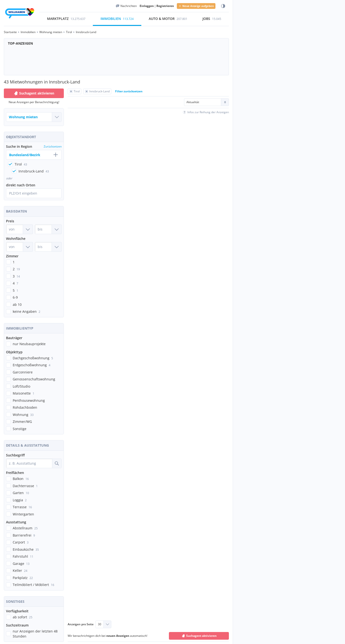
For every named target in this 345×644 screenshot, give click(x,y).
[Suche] (57, 463)
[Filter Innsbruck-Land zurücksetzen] (97, 91)
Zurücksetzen (53, 146)
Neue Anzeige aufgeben (196, 6)
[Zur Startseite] (20, 14)
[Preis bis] (48, 229)
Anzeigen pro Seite (81, 624)
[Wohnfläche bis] (48, 247)
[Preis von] (19, 229)
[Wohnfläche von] (19, 247)
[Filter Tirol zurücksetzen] (74, 91)
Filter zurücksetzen (129, 91)
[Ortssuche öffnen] (34, 193)
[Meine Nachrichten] (126, 6)
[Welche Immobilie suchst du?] (34, 117)
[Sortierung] (206, 102)
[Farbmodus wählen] (223, 6)
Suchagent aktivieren (34, 93)
